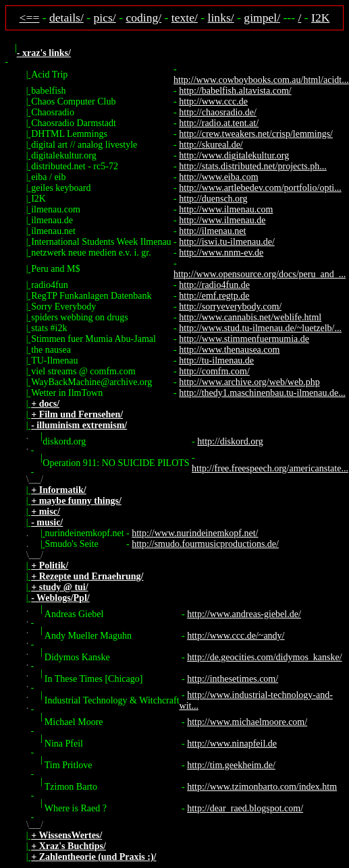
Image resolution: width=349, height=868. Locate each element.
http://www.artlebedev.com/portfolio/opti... (260, 188)
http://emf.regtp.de (214, 296)
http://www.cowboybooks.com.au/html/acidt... (261, 80)
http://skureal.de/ (211, 145)
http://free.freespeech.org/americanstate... (270, 468)
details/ (66, 18)
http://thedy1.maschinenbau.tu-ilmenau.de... (262, 393)
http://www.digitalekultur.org (234, 155)
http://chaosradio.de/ (218, 112)
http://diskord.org (230, 441)
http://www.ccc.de (213, 102)
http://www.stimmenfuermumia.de (244, 339)
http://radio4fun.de (214, 285)
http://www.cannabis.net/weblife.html (250, 317)
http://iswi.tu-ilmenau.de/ (227, 242)
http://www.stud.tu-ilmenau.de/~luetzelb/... (260, 328)
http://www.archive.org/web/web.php (249, 382)
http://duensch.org (213, 199)
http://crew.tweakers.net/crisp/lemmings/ (256, 134)
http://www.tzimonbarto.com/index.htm (262, 787)
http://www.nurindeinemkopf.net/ (195, 533)
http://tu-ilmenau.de (216, 360)
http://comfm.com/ (214, 371)
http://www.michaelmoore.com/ (247, 722)
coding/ (143, 18)
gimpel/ (262, 18)
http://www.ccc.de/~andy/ (236, 636)
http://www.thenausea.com (229, 350)
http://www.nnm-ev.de (221, 253)
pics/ (105, 18)
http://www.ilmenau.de (222, 220)
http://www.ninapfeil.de (232, 744)
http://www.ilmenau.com (226, 209)
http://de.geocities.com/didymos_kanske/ (264, 657)
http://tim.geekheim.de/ (231, 765)
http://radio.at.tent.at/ (219, 123)
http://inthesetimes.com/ (233, 679)
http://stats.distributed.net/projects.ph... (253, 166)
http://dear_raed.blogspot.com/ (245, 808)
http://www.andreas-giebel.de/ (244, 614)
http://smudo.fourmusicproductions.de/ (205, 544)
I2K (320, 18)
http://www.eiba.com (218, 177)
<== (30, 18)
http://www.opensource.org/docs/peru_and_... (260, 274)
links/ (221, 18)
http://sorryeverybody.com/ (230, 307)
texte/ (185, 18)
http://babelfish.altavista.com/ (235, 91)
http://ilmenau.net (212, 231)
